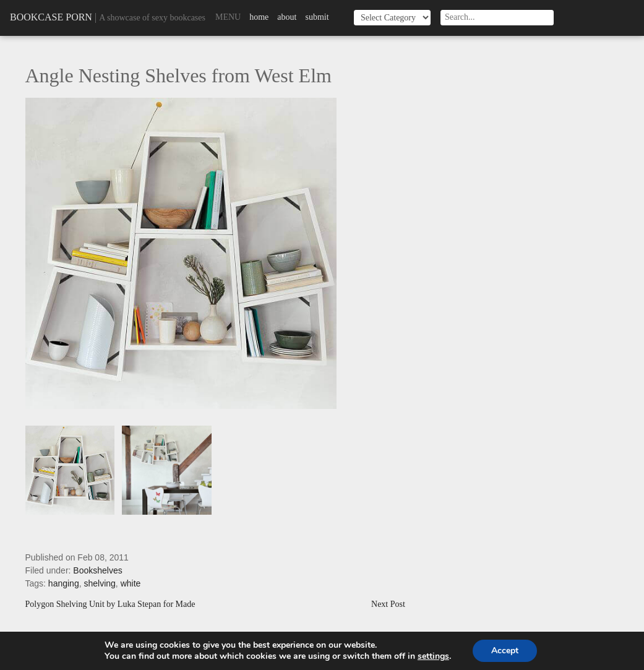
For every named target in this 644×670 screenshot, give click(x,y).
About (287, 17)
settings (433, 656)
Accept (505, 651)
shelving (99, 583)
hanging (64, 583)
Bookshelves (97, 570)
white (131, 583)
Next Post (388, 604)
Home (259, 17)
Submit (317, 17)
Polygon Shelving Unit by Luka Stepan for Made (110, 604)
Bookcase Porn (51, 17)
